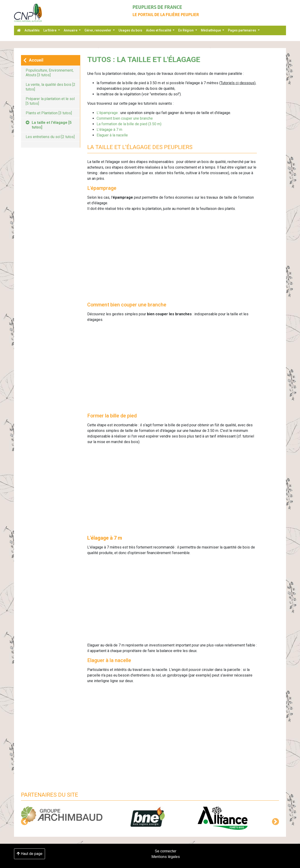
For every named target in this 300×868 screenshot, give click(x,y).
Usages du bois (130, 30)
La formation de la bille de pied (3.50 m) (129, 124)
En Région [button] (186, 30)
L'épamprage (107, 113)
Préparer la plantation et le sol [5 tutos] (50, 101)
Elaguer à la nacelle (112, 135)
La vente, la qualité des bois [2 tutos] (51, 87)
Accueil (33, 60)
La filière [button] (50, 30)
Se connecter (166, 851)
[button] (24, 822)
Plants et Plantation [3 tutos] (49, 113)
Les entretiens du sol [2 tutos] (50, 137)
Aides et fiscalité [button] (159, 30)
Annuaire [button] (71, 30)
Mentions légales (166, 857)
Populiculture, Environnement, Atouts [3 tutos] (50, 73)
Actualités (32, 30)
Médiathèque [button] (211, 30)
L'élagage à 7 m (109, 130)
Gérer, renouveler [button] (98, 30)
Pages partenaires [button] (242, 30)
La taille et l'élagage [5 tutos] (49, 125)
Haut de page (30, 854)
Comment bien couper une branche (125, 118)
